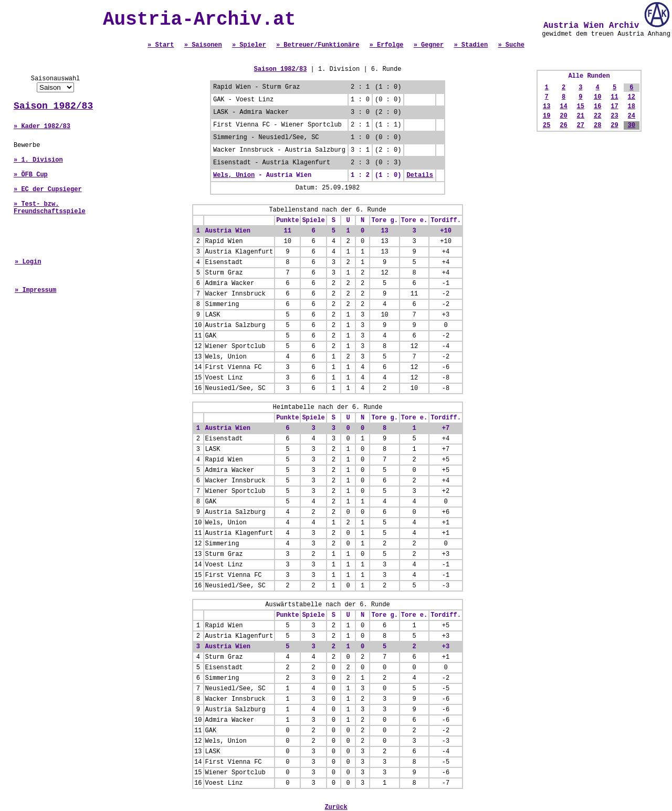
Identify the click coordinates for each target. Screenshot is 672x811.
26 (563, 125)
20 (563, 116)
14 (563, 107)
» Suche (511, 45)
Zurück (336, 807)
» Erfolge (387, 45)
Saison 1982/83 (53, 106)
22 (597, 116)
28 (597, 125)
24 (632, 116)
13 (547, 107)
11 (614, 97)
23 (614, 116)
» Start (161, 45)
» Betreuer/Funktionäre (318, 45)
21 (581, 116)
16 (597, 107)
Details (419, 175)
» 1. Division (38, 160)
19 (547, 116)
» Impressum (35, 290)
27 (581, 125)
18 (632, 107)
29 (614, 125)
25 (547, 125)
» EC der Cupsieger (48, 189)
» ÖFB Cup (31, 175)
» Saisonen (203, 45)
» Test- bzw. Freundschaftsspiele (50, 208)
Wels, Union (234, 175)
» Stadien (471, 45)
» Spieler (249, 45)
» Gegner (429, 45)
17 (614, 107)
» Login (28, 262)
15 (581, 107)
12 (632, 97)
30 (632, 125)
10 (597, 97)
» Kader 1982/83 (42, 127)
